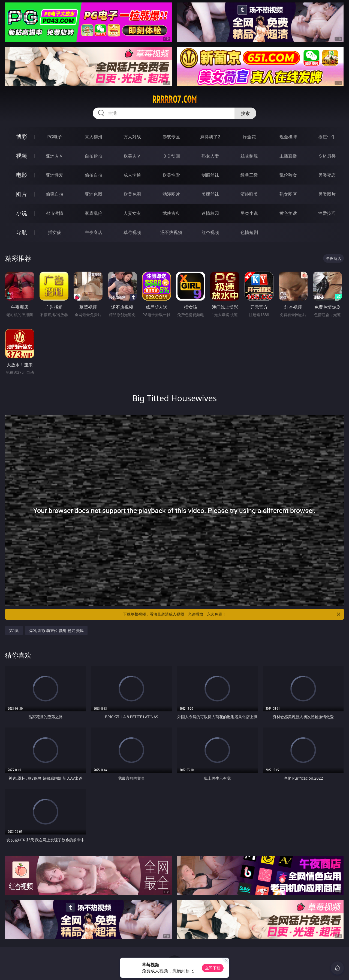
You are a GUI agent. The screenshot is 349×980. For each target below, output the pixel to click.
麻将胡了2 (210, 137)
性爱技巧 (327, 213)
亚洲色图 (94, 194)
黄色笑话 (288, 213)
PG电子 (54, 137)
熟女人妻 (210, 156)
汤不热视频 (171, 232)
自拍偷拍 (94, 156)
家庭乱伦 (94, 213)
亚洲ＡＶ (55, 156)
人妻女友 (132, 213)
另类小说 (249, 213)
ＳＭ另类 (327, 156)
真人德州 (94, 137)
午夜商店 (94, 232)
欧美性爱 (171, 175)
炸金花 (249, 137)
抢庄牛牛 (327, 137)
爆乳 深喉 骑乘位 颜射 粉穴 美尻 (56, 630)
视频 (22, 156)
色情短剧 (249, 232)
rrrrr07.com (174, 99)
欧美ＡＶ (132, 156)
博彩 (22, 137)
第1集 (14, 630)
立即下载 (213, 968)
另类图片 (327, 194)
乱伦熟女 (288, 175)
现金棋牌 (288, 137)
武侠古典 (171, 213)
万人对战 (132, 137)
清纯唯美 (249, 194)
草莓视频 (132, 232)
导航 (22, 232)
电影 (22, 175)
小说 (22, 213)
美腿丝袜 (210, 194)
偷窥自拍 (55, 194)
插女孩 (55, 232)
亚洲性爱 (55, 175)
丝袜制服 (249, 156)
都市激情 (55, 213)
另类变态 (327, 175)
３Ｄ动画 (171, 156)
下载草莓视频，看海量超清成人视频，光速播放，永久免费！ (232, 614)
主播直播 (288, 156)
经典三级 (249, 175)
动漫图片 (171, 194)
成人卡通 (132, 175)
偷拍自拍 (94, 175)
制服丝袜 (210, 175)
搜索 (245, 113)
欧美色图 (132, 194)
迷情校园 (210, 213)
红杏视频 (210, 232)
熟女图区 (288, 194)
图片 (22, 194)
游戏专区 (171, 137)
